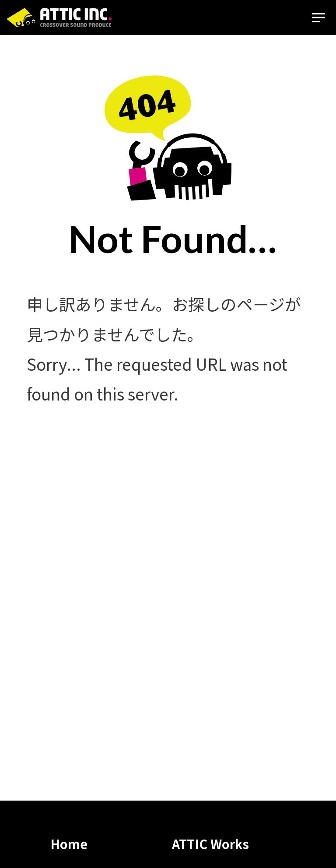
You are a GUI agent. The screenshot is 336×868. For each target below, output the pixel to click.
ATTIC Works (210, 844)
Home (69, 844)
